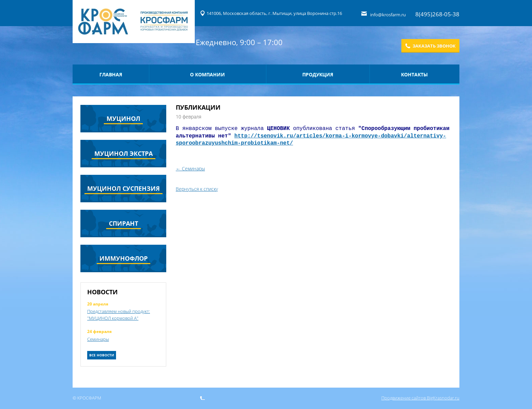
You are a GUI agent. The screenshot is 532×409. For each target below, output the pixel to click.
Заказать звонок (434, 46)
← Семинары (190, 169)
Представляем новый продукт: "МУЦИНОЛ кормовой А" (119, 315)
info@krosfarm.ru (388, 15)
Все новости (102, 355)
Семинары (98, 339)
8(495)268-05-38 (437, 14)
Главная (111, 75)
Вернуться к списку (197, 189)
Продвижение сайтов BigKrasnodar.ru (420, 398)
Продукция (318, 75)
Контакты (414, 75)
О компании (207, 75)
